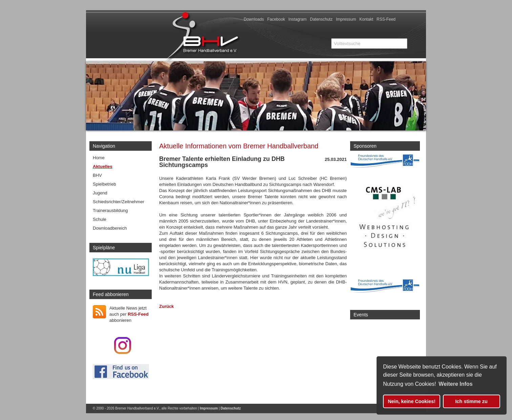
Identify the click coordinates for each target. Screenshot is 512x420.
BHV (97, 175)
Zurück (166, 306)
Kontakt (366, 19)
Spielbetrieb (104, 184)
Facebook (276, 19)
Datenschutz (321, 19)
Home (99, 158)
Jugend (100, 193)
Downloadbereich (110, 228)
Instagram (297, 19)
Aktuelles (103, 166)
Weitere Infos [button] (455, 384)
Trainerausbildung (110, 211)
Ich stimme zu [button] (472, 401)
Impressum (346, 19)
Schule (100, 219)
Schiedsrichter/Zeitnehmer (119, 202)
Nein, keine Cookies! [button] (412, 401)
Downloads (254, 19)
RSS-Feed (386, 19)
